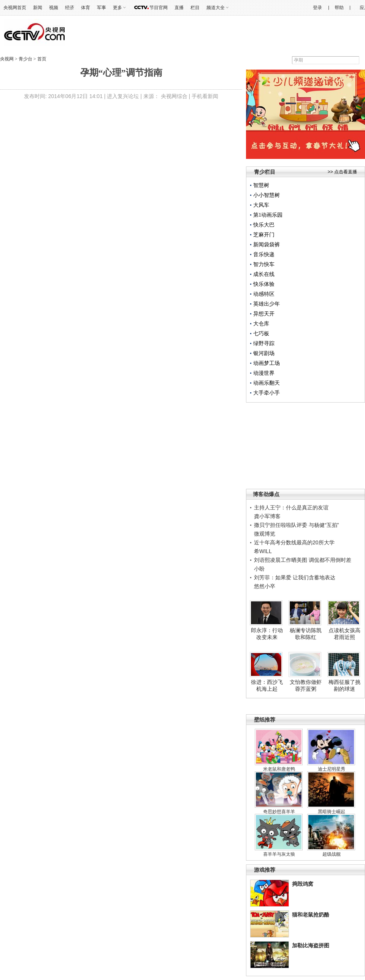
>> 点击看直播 (342, 172)
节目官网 (159, 8)
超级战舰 (332, 854)
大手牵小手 (267, 393)
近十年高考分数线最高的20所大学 (294, 542)
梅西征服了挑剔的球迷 (344, 685)
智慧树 (261, 185)
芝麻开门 (264, 235)
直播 (179, 8)
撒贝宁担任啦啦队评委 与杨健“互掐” (296, 525)
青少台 (26, 59)
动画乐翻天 (267, 383)
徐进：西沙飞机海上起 (267, 685)
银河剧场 (264, 353)
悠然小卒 (265, 586)
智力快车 (264, 264)
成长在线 (264, 274)
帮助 (339, 8)
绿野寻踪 (264, 343)
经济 (70, 8)
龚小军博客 (267, 516)
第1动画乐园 (268, 215)
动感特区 (264, 294)
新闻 (38, 8)
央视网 (7, 59)
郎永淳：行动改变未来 (267, 634)
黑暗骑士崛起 (332, 812)
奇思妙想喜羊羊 (279, 812)
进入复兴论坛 (123, 96)
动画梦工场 (267, 363)
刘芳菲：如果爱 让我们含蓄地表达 (295, 577)
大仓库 (261, 324)
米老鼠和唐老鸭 (279, 769)
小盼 (259, 569)
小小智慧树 (267, 195)
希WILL (263, 551)
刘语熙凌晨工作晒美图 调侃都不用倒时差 (303, 560)
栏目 (195, 8)
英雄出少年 (267, 304)
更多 (117, 8)
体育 (86, 8)
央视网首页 (15, 8)
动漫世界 (264, 373)
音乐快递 (264, 255)
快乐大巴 (264, 225)
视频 (54, 8)
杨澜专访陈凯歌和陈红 (306, 634)
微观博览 (265, 534)
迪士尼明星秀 (332, 769)
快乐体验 (264, 284)
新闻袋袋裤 (267, 245)
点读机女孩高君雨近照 (344, 634)
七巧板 (261, 334)
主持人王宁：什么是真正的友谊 (291, 507)
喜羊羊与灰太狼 (279, 854)
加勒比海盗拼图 (311, 945)
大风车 (261, 205)
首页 (41, 59)
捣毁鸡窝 (303, 884)
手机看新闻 (205, 96)
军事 (102, 8)
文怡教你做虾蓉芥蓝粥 (306, 685)
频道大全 (216, 8)
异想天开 (264, 314)
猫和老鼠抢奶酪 (311, 915)
